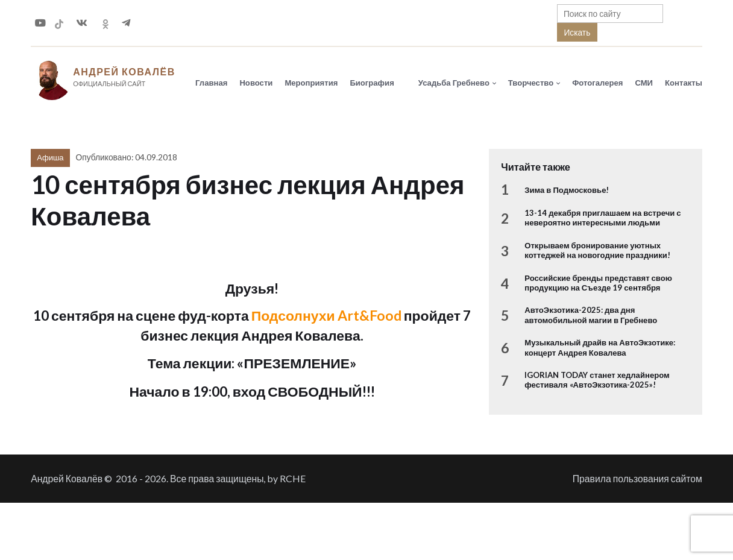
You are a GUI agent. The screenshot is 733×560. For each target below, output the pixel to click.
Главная (211, 83)
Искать (577, 32)
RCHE (293, 478)
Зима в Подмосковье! (567, 190)
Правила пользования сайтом (637, 478)
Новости (256, 83)
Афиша (50, 157)
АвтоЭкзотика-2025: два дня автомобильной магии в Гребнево (591, 315)
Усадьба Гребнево (454, 83)
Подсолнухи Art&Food (326, 315)
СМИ (644, 83)
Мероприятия (311, 83)
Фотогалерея (597, 83)
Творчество (531, 83)
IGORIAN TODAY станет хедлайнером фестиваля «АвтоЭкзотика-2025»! (597, 380)
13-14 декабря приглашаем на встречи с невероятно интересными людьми (602, 218)
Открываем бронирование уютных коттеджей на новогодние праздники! (597, 250)
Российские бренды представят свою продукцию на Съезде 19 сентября (598, 283)
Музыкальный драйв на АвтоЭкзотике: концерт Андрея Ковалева (600, 347)
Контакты (684, 83)
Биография (372, 83)
